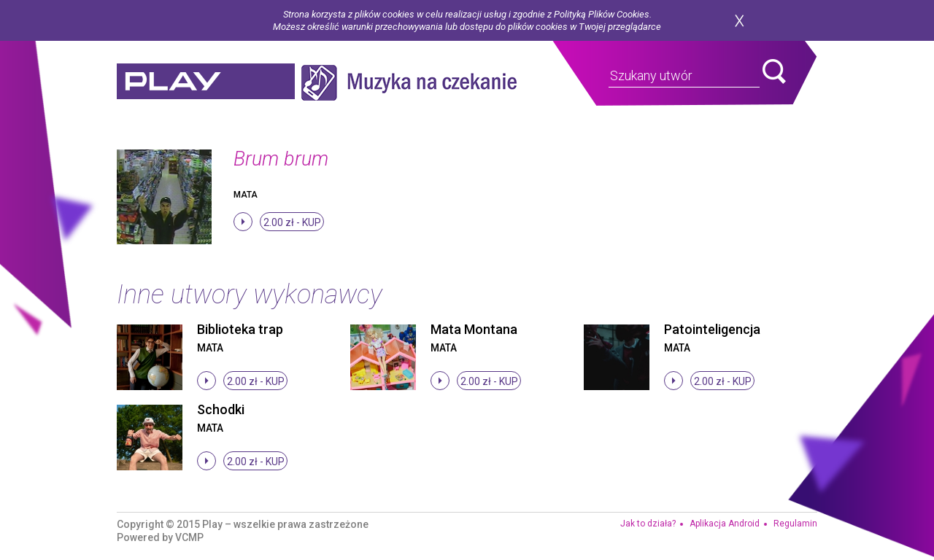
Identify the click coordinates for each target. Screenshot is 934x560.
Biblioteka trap (240, 329)
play (206, 83)
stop (243, 222)
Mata (246, 195)
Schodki (221, 409)
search (774, 71)
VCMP (189, 537)
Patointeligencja (712, 329)
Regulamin (795, 524)
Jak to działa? (648, 524)
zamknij (739, 21)
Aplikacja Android (725, 524)
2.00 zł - (292, 222)
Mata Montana (474, 329)
